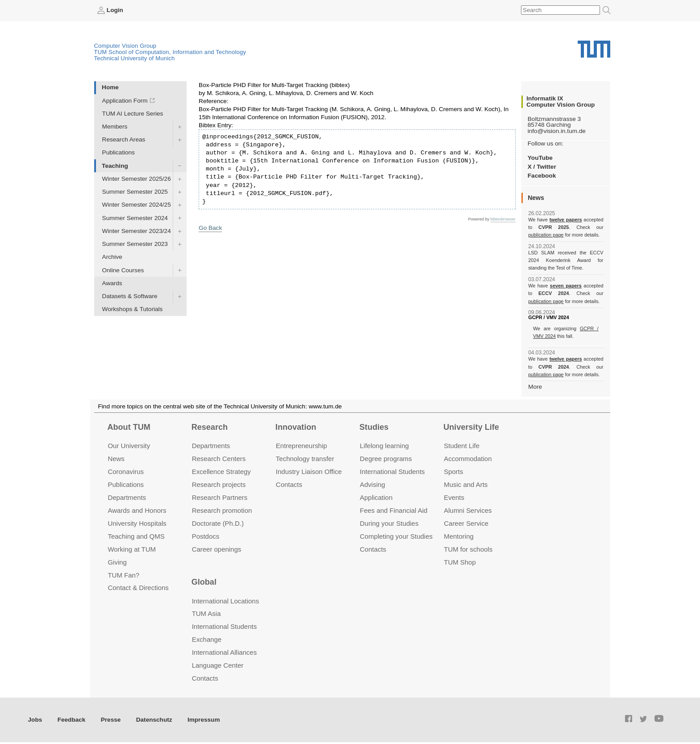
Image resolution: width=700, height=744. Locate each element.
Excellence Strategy (221, 472)
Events (454, 497)
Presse (111, 720)
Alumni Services (468, 510)
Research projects (219, 484)
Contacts (289, 484)
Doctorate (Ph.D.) (218, 523)
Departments (127, 497)
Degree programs (386, 459)
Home (110, 87)
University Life (471, 427)
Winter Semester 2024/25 (137, 205)
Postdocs (206, 536)
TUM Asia (206, 613)
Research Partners (220, 497)
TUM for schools (468, 549)
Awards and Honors (137, 510)
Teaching (115, 166)
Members (115, 127)
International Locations (225, 601)
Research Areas (124, 139)
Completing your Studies (396, 536)
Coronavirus (126, 472)
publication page (546, 235)
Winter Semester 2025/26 (137, 179)
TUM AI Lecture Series (133, 114)
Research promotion (222, 510)
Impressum (204, 720)
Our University (129, 446)
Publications (119, 152)
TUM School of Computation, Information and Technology (170, 52)
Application (376, 497)
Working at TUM (131, 549)
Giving (117, 562)
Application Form (125, 101)
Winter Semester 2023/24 (137, 231)
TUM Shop (460, 562)
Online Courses (123, 270)
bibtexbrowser (503, 219)
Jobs (35, 720)
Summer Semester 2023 (135, 244)
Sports (453, 472)
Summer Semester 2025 (135, 192)
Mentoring (459, 536)
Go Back (210, 228)
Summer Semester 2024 (135, 218)
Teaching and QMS (136, 536)
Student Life (462, 446)
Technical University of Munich (135, 58)
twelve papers (566, 220)
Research (210, 427)
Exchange (207, 639)
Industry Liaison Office (309, 472)
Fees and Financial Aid (394, 510)
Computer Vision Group (125, 46)
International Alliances (224, 652)
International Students (392, 472)
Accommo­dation (468, 459)
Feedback (72, 720)
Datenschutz (154, 720)
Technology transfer (305, 459)
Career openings (217, 549)
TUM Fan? (123, 575)
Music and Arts (466, 484)
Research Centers (219, 459)
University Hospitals (137, 523)
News (116, 459)
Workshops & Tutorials (133, 309)
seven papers (566, 286)
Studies (374, 427)
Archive (112, 257)
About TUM (129, 427)
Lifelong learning (384, 446)
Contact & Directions (138, 588)
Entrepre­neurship (302, 446)
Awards (112, 283)
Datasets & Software (130, 296)
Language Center (218, 665)
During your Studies (389, 523)
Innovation (296, 427)
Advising (373, 484)
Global (204, 582)
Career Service (466, 523)
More (535, 387)
